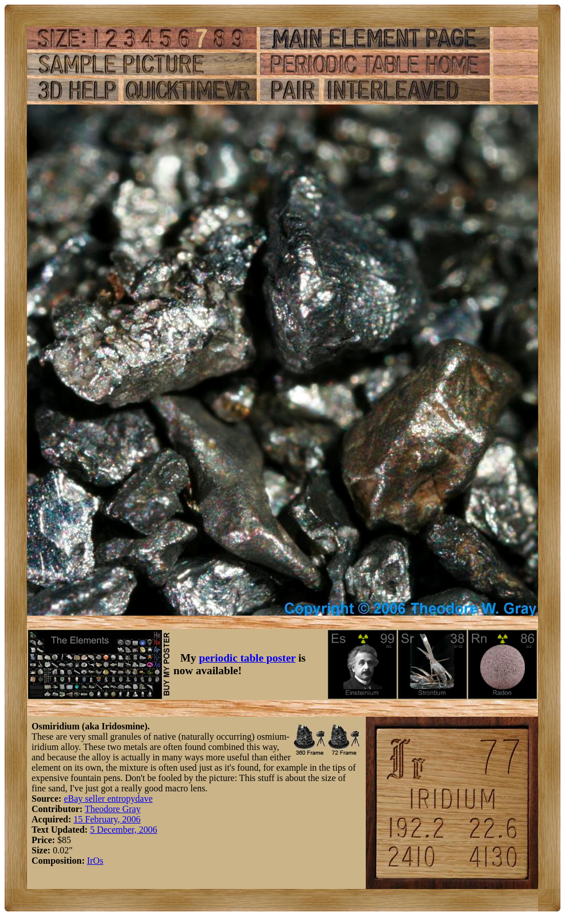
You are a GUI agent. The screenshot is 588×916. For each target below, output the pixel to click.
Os (98, 861)
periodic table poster (247, 658)
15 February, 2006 (107, 819)
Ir (90, 861)
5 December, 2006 (124, 830)
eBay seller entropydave (108, 799)
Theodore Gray (113, 809)
